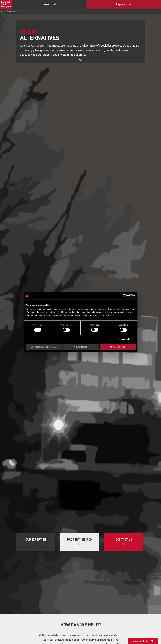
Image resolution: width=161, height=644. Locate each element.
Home (4, 11)
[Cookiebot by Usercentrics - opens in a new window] (125, 296)
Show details (125, 339)
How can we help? (140, 641)
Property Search (80, 540)
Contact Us (124, 540)
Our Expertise (36, 540)
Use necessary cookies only (44, 347)
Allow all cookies (118, 347)
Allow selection (80, 347)
